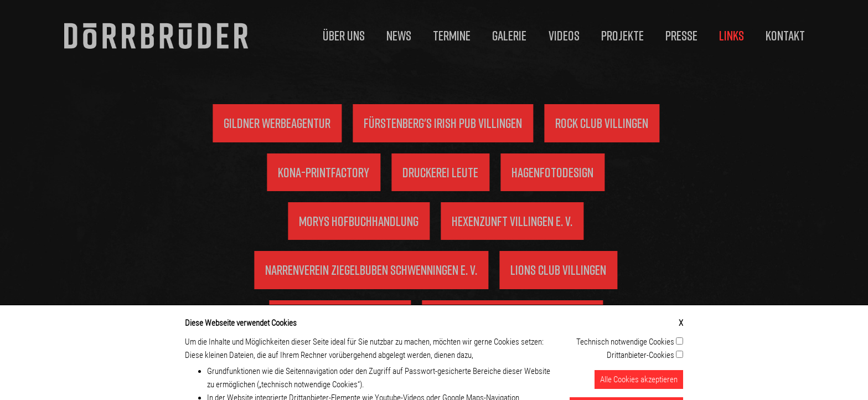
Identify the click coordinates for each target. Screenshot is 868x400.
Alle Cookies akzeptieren (639, 385)
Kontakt (785, 35)
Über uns (344, 35)
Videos (564, 35)
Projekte (622, 35)
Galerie (509, 35)
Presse (681, 35)
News (399, 35)
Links (732, 35)
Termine (452, 35)
